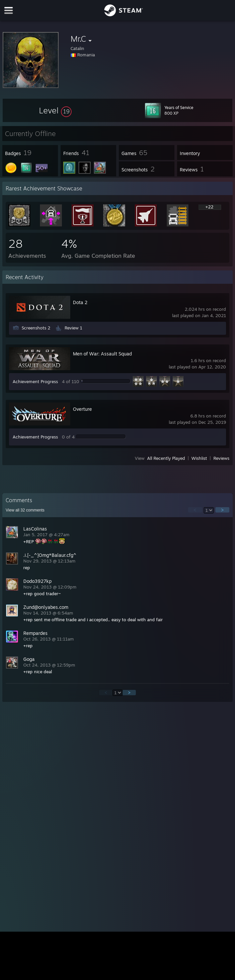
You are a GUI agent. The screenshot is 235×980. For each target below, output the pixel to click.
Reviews (221, 458)
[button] (55, 110)
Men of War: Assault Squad (102, 354)
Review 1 (73, 328)
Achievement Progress (35, 381)
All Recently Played (166, 458)
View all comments (25, 510)
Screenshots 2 (36, 328)
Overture (82, 409)
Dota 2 (80, 302)
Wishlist (199, 458)
